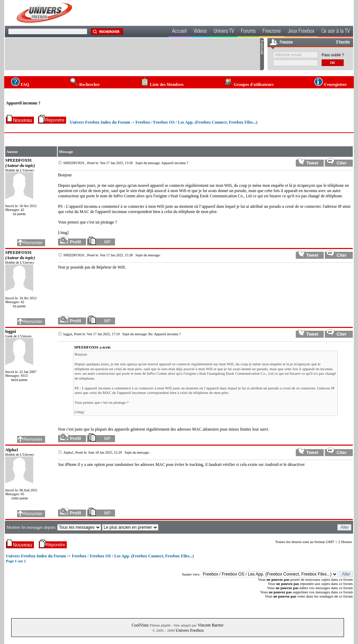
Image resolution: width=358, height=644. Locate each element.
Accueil (179, 32)
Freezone (272, 32)
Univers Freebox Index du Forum (100, 122)
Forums (248, 32)
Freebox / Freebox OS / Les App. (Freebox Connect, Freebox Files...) (196, 122)
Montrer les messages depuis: (32, 527)
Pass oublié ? (333, 55)
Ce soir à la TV (335, 32)
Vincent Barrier (210, 625)
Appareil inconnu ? (23, 103)
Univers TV (224, 32)
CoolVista (140, 625)
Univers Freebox (190, 630)
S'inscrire (343, 43)
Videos (200, 32)
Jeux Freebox (301, 32)
